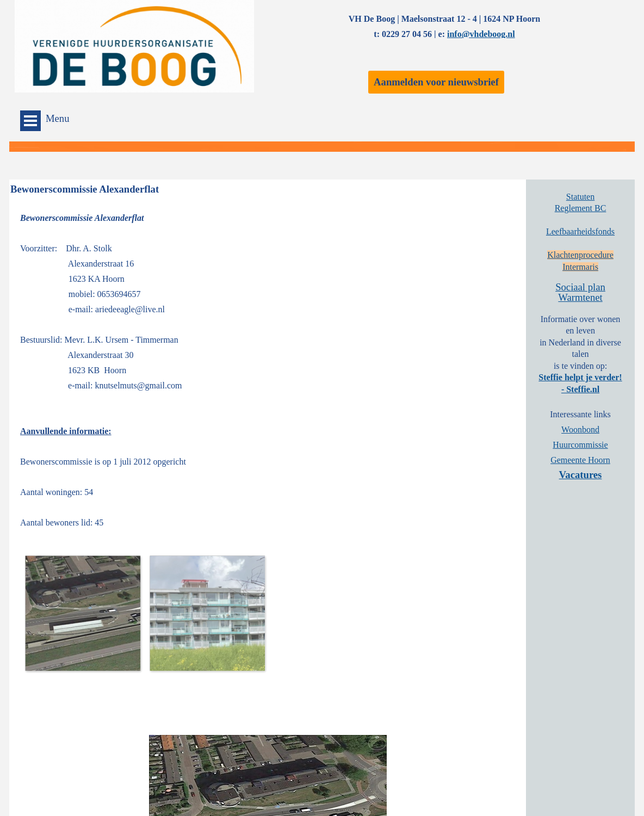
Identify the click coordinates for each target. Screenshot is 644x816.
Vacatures (581, 475)
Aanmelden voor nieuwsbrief (436, 82)
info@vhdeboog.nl (481, 34)
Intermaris (580, 267)
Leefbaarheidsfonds (580, 231)
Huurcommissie (580, 445)
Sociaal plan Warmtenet (580, 292)
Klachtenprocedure (580, 255)
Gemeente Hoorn (580, 460)
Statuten (580, 197)
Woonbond (580, 429)
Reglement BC (581, 208)
